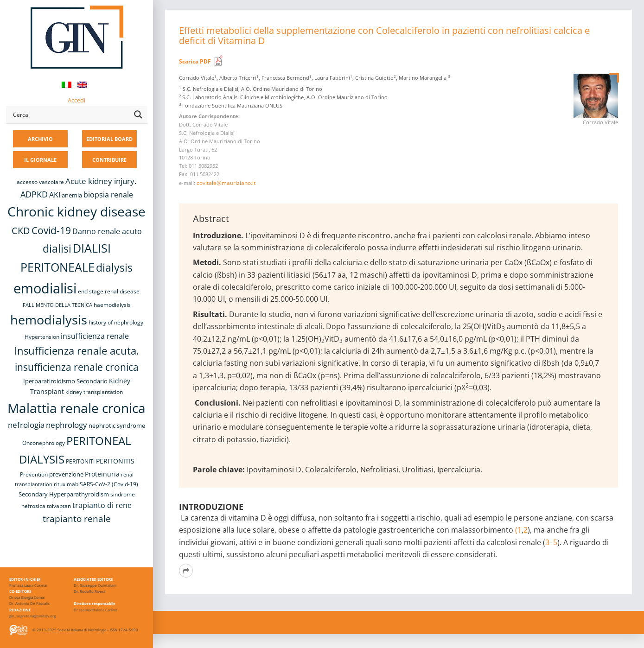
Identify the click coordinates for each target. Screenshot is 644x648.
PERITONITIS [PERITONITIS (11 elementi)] (115, 461)
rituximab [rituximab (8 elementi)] (66, 484)
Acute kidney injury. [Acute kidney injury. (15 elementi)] (101, 181)
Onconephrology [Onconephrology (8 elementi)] (44, 443)
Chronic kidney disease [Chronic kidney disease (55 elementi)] (77, 211)
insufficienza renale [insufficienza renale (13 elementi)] (95, 336)
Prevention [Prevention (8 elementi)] (34, 474)
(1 (518, 530)
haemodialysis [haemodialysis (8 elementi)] (112, 305)
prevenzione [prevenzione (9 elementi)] (66, 474)
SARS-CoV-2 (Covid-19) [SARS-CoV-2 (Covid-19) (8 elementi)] (109, 484)
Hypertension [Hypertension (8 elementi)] (42, 337)
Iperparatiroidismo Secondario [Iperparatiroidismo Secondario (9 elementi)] (65, 381)
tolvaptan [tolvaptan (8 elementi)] (59, 506)
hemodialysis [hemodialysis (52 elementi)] (49, 320)
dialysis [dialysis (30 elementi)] (114, 268)
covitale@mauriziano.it (226, 183)
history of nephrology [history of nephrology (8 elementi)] (116, 322)
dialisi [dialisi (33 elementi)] (57, 248)
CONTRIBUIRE (109, 160)
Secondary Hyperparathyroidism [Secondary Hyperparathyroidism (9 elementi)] (64, 494)
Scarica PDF (195, 61)
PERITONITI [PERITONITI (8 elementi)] (80, 461)
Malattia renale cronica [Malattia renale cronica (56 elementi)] (77, 408)
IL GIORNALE (40, 160)
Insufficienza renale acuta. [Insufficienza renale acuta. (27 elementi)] (77, 351)
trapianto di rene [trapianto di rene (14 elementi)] (102, 505)
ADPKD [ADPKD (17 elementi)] (34, 194)
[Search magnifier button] (138, 114)
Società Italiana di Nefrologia (82, 630)
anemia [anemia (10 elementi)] (72, 195)
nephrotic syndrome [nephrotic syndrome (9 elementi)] (117, 426)
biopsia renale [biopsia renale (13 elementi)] (108, 195)
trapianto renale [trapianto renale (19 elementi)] (77, 518)
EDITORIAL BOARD (109, 139)
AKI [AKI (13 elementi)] (55, 195)
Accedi (77, 100)
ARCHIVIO (40, 139)
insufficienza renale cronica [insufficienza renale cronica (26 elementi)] (77, 367)
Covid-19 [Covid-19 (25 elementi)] (51, 230)
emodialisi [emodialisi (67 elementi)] (45, 288)
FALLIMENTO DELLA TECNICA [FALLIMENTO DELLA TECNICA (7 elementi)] (57, 305)
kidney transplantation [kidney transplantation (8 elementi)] (94, 392)
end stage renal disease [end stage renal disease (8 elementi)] (109, 291)
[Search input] (70, 114)
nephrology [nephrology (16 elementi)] (67, 425)
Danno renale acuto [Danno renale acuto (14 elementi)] (107, 231)
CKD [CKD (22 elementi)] (21, 231)
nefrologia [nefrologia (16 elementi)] (26, 425)
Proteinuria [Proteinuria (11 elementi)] (102, 474)
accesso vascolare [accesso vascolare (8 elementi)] (40, 182)
